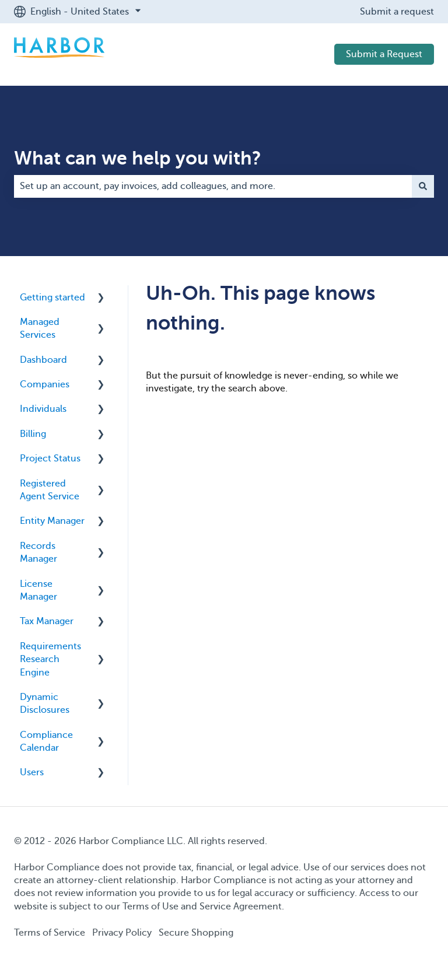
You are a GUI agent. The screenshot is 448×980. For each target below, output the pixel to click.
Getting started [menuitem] (52, 297)
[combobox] (213, 186)
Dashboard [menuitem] (43, 360)
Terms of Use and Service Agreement (202, 907)
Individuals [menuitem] (43, 409)
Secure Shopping (196, 933)
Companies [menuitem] (45, 384)
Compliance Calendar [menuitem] (46, 741)
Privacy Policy (122, 933)
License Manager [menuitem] (38, 590)
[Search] (423, 186)
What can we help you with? (138, 158)
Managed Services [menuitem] (40, 328)
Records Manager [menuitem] (38, 552)
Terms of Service (50, 933)
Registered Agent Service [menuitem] (50, 490)
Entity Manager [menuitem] (52, 521)
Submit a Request (384, 54)
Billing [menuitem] (33, 434)
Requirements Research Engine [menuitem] (50, 659)
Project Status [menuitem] (50, 459)
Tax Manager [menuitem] (47, 621)
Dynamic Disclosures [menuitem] (45, 703)
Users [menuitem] (32, 772)
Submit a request (397, 12)
